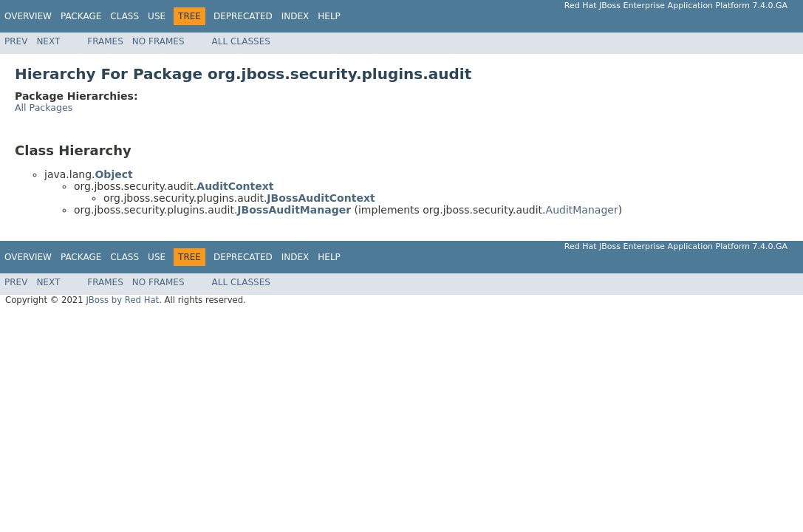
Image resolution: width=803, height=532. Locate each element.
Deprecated (243, 16)
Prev (16, 41)
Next (48, 41)
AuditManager (582, 210)
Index (295, 16)
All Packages (44, 108)
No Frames (158, 41)
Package (81, 16)
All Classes (241, 41)
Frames (105, 41)
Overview (28, 16)
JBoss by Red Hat (122, 300)
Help (329, 16)
